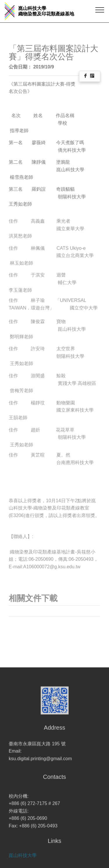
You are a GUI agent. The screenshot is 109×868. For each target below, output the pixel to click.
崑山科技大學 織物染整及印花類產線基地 (46, 11)
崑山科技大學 (23, 859)
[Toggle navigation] (100, 10)
